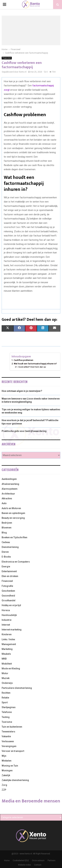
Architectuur (8, 494)
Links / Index (8, 639)
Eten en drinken (10, 576)
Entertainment (9, 571)
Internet (6, 625)
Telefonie (7, 712)
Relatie (5, 698)
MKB (4, 659)
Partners (52, 861)
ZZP (4, 790)
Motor (5, 673)
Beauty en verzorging (13, 518)
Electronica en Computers (16, 562)
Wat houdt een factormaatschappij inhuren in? (35, 364)
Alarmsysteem (10, 489)
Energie (6, 567)
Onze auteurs (38, 861)
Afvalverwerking (10, 484)
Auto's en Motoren (11, 508)
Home (7, 861)
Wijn (4, 756)
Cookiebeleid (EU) (21, 861)
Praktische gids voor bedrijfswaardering (24, 431)
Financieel (7, 58)
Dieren (5, 552)
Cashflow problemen (23, 360)
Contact (38, 865)
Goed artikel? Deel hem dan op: (32, 367)
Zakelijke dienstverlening (15, 780)
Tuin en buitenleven (12, 727)
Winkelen (7, 761)
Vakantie (6, 736)
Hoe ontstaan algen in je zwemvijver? (22, 391)
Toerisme (7, 722)
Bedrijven (7, 523)
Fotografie (7, 586)
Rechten (6, 693)
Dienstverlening (10, 547)
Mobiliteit (7, 664)
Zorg (4, 785)
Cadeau (6, 542)
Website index (24, 865)
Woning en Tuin (10, 766)
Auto (4, 503)
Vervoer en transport (13, 751)
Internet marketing (12, 630)
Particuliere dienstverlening (17, 688)
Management (9, 644)
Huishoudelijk (9, 615)
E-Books (6, 557)
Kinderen (7, 634)
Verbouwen (8, 741)
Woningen (7, 771)
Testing (6, 717)
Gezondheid (8, 596)
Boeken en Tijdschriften (14, 537)
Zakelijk (6, 775)
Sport (5, 702)
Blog (4, 533)
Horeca (6, 610)
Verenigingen (9, 746)
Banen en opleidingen (13, 513)
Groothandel (9, 600)
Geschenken (8, 591)
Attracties (7, 498)
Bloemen (7, 528)
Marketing (7, 649)
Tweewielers (8, 732)
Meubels (6, 654)
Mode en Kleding (11, 669)
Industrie (7, 620)
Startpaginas (9, 707)
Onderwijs (7, 683)
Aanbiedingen (9, 479)
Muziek (6, 678)
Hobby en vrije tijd (11, 605)
